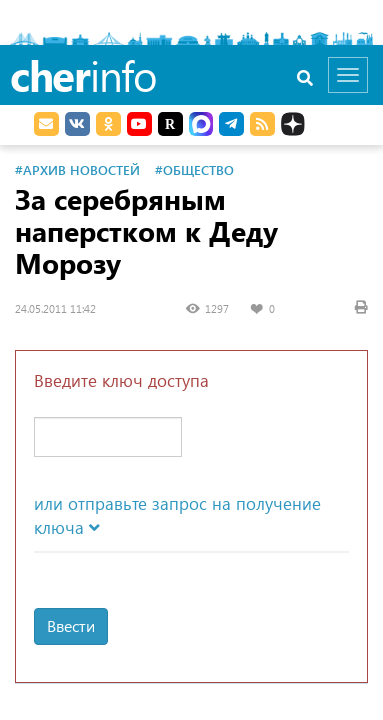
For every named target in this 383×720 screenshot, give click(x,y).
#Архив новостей (77, 169)
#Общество (194, 169)
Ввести (71, 625)
